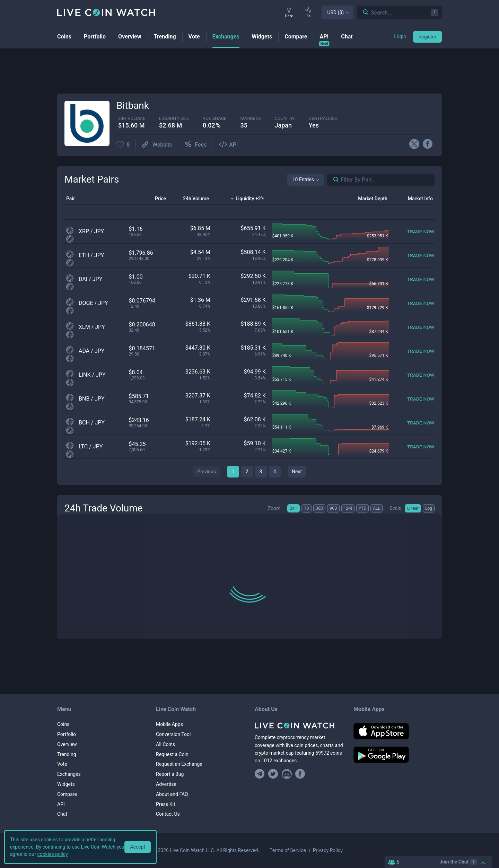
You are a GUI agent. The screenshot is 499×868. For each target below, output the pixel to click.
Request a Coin (172, 754)
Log (429, 508)
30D (319, 508)
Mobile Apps (169, 724)
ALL (377, 508)
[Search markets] (333, 180)
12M (348, 508)
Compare (67, 794)
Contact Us (168, 814)
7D (307, 508)
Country (284, 118)
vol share (215, 118)
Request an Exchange (179, 764)
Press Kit (166, 804)
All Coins (165, 744)
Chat (62, 814)
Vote (62, 764)
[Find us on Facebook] (300, 774)
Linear (413, 508)
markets (250, 118)
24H (294, 508)
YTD (362, 508)
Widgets (66, 784)
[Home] (299, 726)
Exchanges (69, 774)
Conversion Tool (173, 734)
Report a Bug (170, 774)
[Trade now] (421, 231)
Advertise (166, 784)
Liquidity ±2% (174, 118)
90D (333, 508)
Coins (63, 724)
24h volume (132, 118)
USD (335, 12)
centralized (323, 118)
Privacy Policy (328, 850)
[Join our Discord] (287, 774)
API (61, 804)
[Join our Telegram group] (261, 774)
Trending (67, 754)
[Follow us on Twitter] (273, 774)
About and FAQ (172, 794)
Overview (67, 744)
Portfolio (67, 734)
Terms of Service (288, 850)
